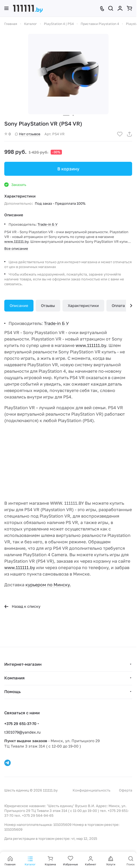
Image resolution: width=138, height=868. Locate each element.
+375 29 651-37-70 (20, 724)
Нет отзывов (28, 134)
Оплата (118, 305)
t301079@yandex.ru (22, 732)
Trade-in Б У (48, 224)
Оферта (126, 790)
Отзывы (48, 305)
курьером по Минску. (48, 585)
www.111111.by (16, 241)
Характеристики (83, 305)
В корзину (68, 169)
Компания (14, 678)
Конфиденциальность (92, 790)
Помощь (12, 691)
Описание (19, 305)
